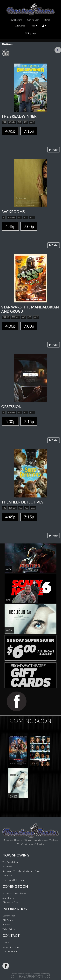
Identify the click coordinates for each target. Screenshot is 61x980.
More (33, 26)
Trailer (54, 150)
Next (58, 50)
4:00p (10, 326)
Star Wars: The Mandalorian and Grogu (22, 871)
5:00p (10, 421)
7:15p (29, 131)
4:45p (10, 131)
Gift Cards (20, 26)
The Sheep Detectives (13, 880)
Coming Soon (33, 20)
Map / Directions (11, 947)
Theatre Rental (10, 951)
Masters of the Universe (14, 893)
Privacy (6, 924)
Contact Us (8, 942)
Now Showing (16, 20)
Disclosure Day (10, 902)
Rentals (48, 20)
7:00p (29, 226)
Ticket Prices (9, 929)
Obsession (8, 875)
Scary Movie (8, 898)
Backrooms (8, 866)
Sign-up (30, 33)
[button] (44, 26)
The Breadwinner (11, 862)
